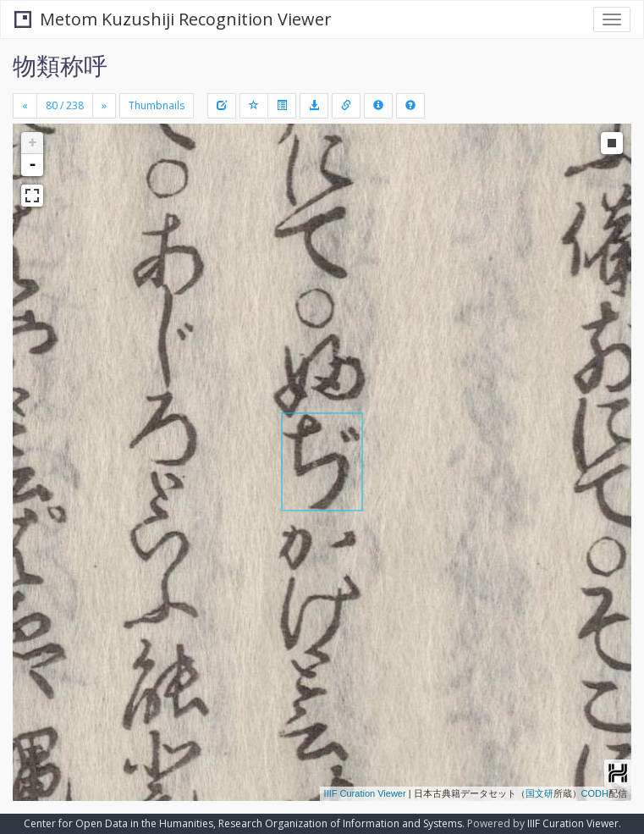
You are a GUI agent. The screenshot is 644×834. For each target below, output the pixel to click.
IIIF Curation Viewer (365, 793)
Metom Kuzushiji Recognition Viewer (173, 19)
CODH (595, 793)
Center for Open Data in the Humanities (118, 823)
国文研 (539, 793)
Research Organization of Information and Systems (340, 823)
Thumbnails (157, 105)
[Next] (104, 106)
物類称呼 (60, 65)
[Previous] (25, 106)
